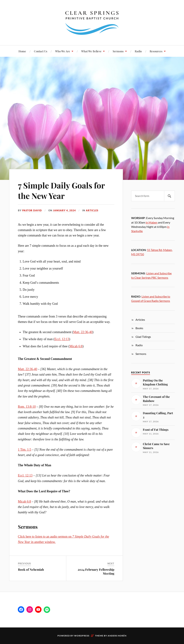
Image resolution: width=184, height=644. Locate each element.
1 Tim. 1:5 (25, 450)
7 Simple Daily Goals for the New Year (61, 190)
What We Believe (91, 51)
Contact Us (41, 51)
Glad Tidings (143, 337)
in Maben (152, 222)
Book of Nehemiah (31, 569)
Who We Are (63, 51)
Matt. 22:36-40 (83, 332)
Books (139, 328)
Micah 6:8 (76, 346)
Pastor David (32, 210)
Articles (92, 210)
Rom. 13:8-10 (27, 407)
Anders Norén (117, 636)
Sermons (118, 51)
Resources (156, 51)
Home (22, 51)
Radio (138, 51)
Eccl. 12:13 (62, 339)
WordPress (82, 636)
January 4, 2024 (64, 210)
